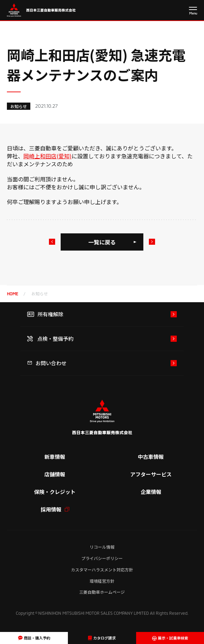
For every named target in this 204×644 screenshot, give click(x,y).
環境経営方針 (102, 581)
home (13, 294)
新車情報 (55, 457)
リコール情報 (102, 547)
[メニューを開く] (193, 11)
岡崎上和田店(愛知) (48, 156)
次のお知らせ (152, 242)
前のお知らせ (52, 242)
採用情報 (55, 509)
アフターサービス (151, 474)
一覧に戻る (102, 242)
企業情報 (151, 492)
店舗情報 (55, 474)
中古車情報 (151, 457)
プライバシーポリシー (102, 558)
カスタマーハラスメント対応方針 (102, 569)
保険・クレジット (55, 492)
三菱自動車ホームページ (102, 592)
